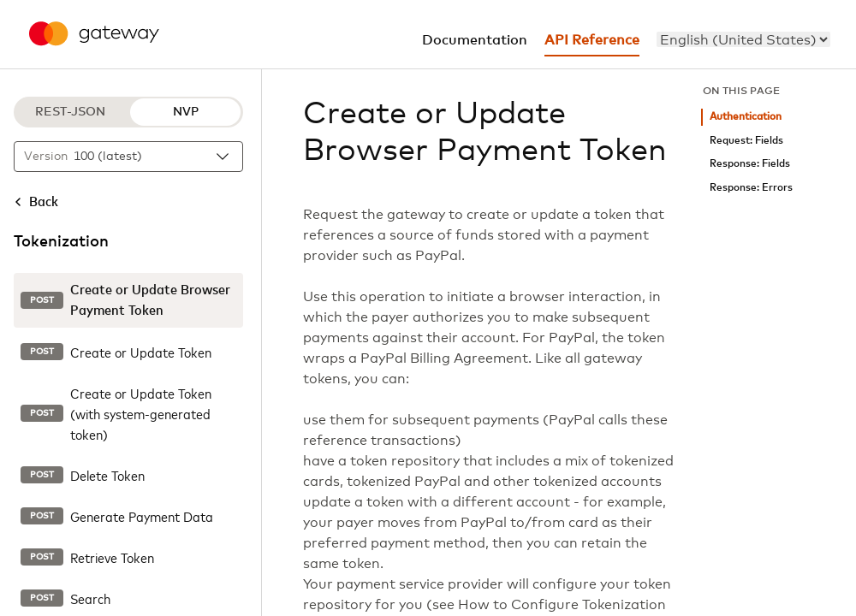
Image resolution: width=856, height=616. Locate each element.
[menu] (743, 39)
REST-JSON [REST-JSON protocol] (70, 112)
